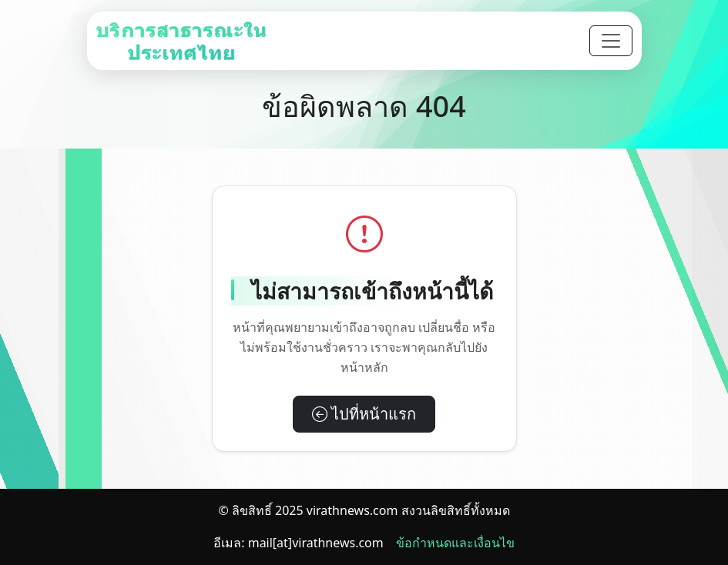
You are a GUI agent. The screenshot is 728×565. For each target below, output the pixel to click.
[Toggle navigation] (611, 41)
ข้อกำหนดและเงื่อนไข (455, 543)
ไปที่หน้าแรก (364, 414)
